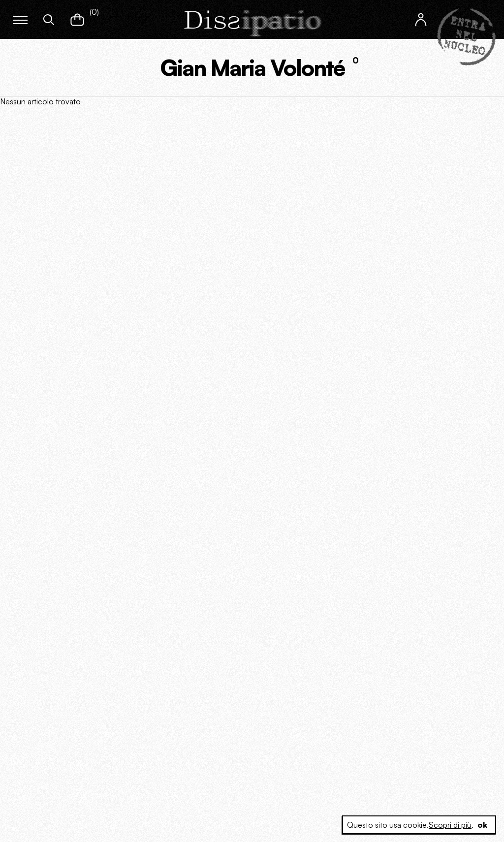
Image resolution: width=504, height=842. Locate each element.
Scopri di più (450, 825)
